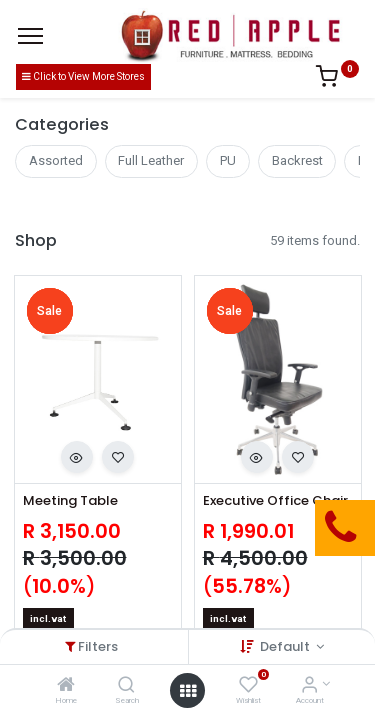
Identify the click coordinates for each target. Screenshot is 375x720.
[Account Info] (309, 686)
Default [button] (286, 646)
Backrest (297, 160)
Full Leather (151, 160)
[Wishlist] (248, 686)
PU (228, 160)
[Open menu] (188, 691)
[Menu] (30, 36)
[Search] (126, 686)
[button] (77, 457)
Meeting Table (70, 501)
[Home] (66, 686)
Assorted (56, 160)
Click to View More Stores (83, 76)
